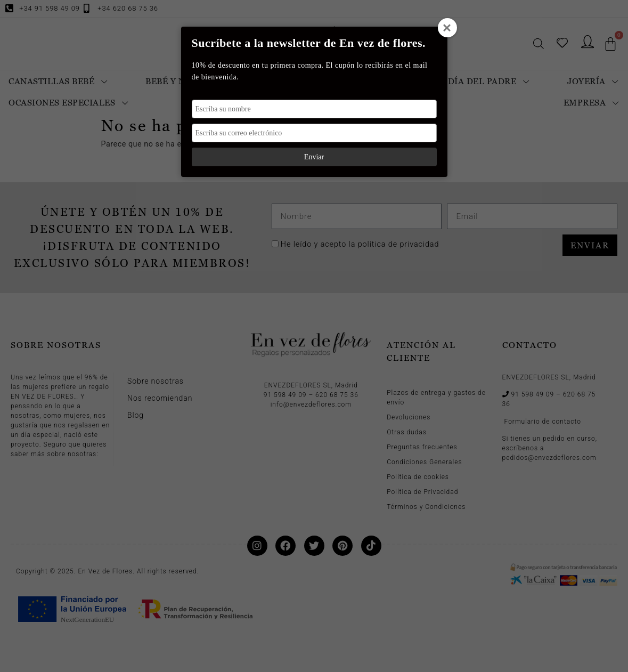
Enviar (314, 157)
